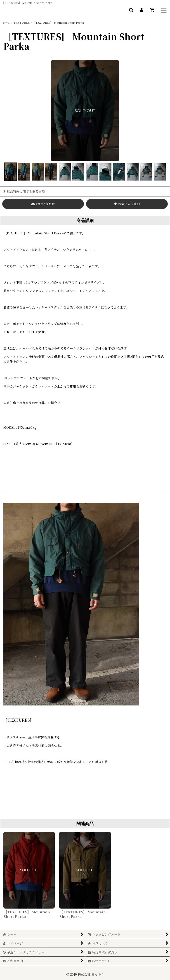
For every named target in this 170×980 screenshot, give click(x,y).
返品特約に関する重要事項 (24, 191)
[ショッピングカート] (152, 10)
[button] (131, 10)
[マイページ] (142, 10)
